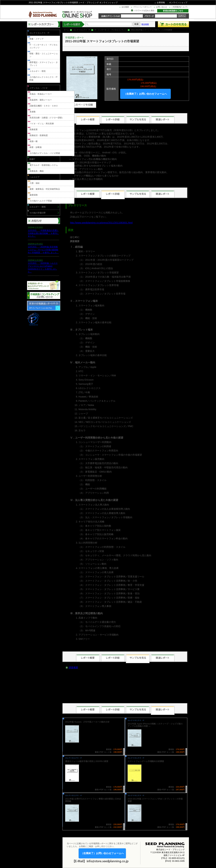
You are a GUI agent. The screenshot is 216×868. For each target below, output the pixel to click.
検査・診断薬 (36, 147)
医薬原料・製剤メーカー (41, 100)
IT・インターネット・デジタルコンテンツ (111, 30)
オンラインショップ (178, 3)
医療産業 (34, 130)
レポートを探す (74, 24)
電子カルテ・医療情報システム (44, 165)
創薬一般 (34, 141)
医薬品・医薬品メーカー (41, 94)
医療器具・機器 (37, 171)
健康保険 (34, 195)
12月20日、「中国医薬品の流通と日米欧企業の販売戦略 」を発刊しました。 (43, 233)
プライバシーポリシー (142, 7)
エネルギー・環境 (37, 71)
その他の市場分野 (37, 213)
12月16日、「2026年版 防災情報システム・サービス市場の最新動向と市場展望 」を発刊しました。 (43, 250)
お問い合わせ (161, 7)
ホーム (66, 30)
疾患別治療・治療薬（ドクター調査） (47, 118)
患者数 (33, 112)
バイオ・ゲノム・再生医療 (42, 124)
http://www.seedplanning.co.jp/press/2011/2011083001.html (101, 223)
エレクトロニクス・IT (82, 30)
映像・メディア (36, 39)
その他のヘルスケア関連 (41, 201)
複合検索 (145, 24)
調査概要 (73, 667)
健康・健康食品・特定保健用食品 (45, 189)
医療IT (32, 159)
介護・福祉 (35, 183)
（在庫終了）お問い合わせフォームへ (145, 94)
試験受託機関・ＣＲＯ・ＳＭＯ (44, 106)
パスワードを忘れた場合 (144, 10)
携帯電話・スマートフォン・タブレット (44, 64)
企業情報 (161, 3)
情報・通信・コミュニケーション (44, 55)
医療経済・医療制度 (39, 135)
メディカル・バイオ (38, 88)
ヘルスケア (34, 177)
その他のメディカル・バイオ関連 (45, 153)
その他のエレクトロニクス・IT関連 (43, 79)
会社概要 (125, 7)
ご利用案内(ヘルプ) (179, 7)
